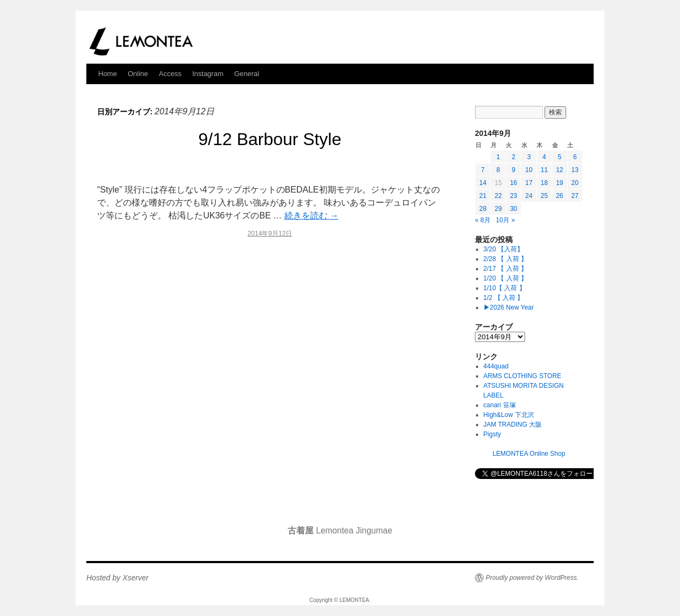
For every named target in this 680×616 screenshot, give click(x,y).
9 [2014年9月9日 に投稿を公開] (514, 170)
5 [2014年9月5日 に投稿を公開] (559, 157)
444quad (496, 366)
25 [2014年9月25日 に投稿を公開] (544, 196)
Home (108, 74)
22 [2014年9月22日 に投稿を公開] (498, 196)
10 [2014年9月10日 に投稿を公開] (529, 170)
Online (138, 74)
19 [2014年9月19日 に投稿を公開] (559, 183)
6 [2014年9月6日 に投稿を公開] (575, 157)
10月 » (505, 220)
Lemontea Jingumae (340, 531)
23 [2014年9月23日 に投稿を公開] (514, 196)
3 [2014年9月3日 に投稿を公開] (529, 157)
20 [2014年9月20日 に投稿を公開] (575, 183)
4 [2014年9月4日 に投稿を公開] (544, 157)
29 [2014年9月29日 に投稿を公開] (498, 209)
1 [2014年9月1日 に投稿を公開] (498, 157)
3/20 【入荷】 (504, 249)
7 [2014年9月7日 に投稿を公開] (483, 170)
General (247, 74)
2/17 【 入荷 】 (505, 269)
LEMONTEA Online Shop (529, 454)
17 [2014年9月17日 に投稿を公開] (529, 183)
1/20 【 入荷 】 (505, 278)
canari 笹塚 (500, 405)
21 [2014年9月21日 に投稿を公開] (483, 196)
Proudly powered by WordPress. (532, 578)
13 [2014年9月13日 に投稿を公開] (575, 170)
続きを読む (311, 215)
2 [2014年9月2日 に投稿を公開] (514, 157)
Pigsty (492, 434)
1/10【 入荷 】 (505, 288)
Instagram (208, 74)
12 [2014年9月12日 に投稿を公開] (559, 170)
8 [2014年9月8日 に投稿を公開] (498, 170)
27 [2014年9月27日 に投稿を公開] (575, 196)
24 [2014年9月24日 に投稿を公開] (529, 196)
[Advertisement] (270, 340)
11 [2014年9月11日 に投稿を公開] (544, 170)
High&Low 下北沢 (512, 415)
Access (170, 74)
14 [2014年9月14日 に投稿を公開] (483, 183)
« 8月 (483, 220)
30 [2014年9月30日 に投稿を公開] (514, 209)
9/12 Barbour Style (270, 139)
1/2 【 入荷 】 (504, 298)
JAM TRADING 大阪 (513, 425)
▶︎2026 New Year (509, 307)
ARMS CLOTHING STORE (522, 376)
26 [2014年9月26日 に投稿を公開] (559, 196)
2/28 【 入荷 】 (505, 259)
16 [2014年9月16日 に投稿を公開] (514, 183)
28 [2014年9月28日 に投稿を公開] (483, 209)
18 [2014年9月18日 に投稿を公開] (544, 183)
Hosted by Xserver (117, 578)
